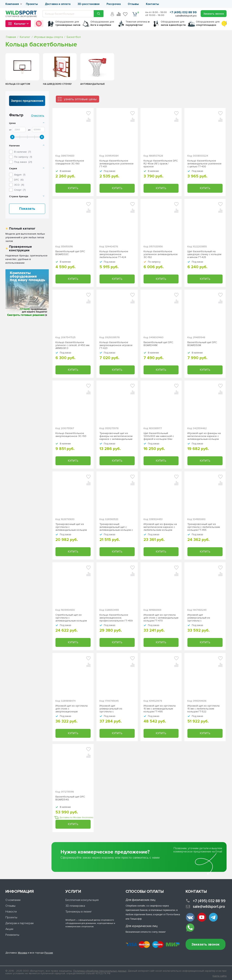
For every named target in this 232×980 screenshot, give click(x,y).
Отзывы (133, 4)
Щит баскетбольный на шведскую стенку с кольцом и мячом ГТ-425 (204, 254)
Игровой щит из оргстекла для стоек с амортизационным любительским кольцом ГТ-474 (72, 709)
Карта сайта (220, 976)
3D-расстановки (89, 4)
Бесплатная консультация (82, 900)
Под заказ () (23, 162)
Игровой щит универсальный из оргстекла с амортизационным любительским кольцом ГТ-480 (114, 709)
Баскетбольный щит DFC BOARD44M (158, 344)
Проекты (32, 4)
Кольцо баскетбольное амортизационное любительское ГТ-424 (114, 254)
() (20, 175)
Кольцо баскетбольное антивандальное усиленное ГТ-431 (117, 164)
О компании (13, 900)
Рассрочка (114, 4)
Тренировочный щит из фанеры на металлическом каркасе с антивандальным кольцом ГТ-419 (116, 436)
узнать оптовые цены (80, 99)
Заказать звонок (206, 945)
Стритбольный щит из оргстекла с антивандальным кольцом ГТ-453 (71, 618)
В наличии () (23, 152)
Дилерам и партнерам (19, 923)
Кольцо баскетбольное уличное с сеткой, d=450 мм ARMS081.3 (72, 345)
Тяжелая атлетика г (138, 23)
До (29, 130)
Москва (22, 953)
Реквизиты (12, 935)
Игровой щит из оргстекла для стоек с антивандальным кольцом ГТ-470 (161, 618)
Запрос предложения (27, 101)
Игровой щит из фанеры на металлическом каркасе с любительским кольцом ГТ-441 (160, 527)
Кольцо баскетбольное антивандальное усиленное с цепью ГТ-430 (204, 164)
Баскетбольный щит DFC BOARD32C (70, 253)
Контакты (152, 4)
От (10, 130)
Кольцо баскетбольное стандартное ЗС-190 (70, 162)
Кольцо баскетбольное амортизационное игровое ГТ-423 (116, 345)
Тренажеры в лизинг (79, 912)
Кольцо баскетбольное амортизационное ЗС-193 (71, 435)
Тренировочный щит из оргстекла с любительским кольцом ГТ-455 (204, 527)
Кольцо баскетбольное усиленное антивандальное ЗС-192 (161, 254)
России (49, 953)
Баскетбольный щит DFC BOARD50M (202, 344)
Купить (73, 188)
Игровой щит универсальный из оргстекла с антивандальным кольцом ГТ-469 (203, 618)
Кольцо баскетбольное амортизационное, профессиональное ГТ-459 (116, 618)
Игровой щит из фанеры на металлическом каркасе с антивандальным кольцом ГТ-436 (204, 436)
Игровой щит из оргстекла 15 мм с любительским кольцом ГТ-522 (203, 709)
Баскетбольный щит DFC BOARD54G (70, 798)
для (68, 23)
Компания (12, 4)
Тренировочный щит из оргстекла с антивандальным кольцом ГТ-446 (71, 527)
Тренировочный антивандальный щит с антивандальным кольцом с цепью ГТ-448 (116, 527)
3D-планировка (75, 906)
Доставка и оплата (58, 4)
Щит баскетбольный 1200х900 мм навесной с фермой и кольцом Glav (159, 436)
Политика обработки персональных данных (100, 971)
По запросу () (23, 157)
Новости (11, 912)
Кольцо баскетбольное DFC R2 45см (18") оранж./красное (161, 164)
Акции (9, 929)
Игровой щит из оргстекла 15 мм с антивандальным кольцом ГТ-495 (160, 709)
